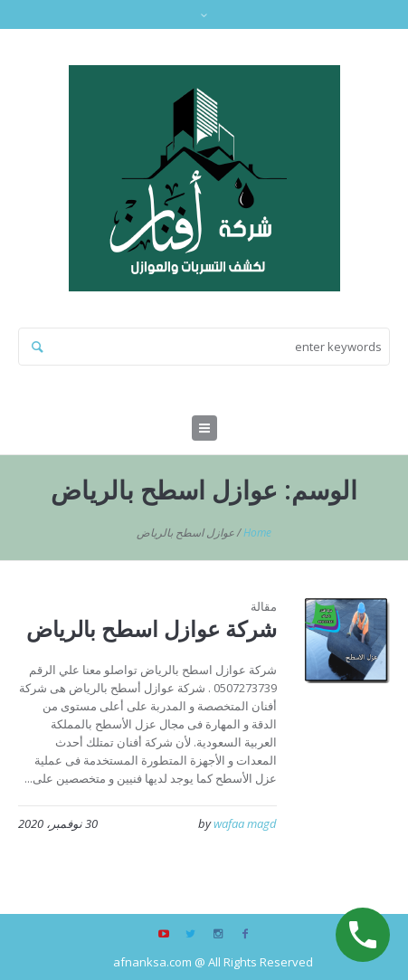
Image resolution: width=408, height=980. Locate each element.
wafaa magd (245, 823)
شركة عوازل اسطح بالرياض (152, 628)
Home (257, 533)
